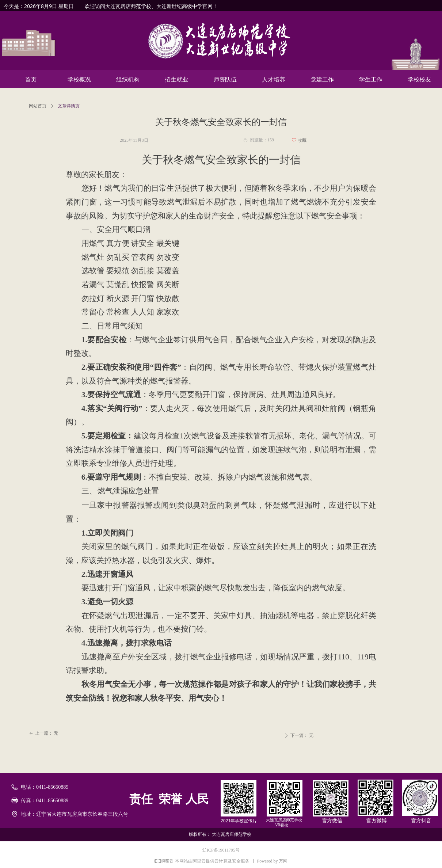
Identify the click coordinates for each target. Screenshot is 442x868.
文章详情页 (69, 106)
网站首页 (38, 106)
